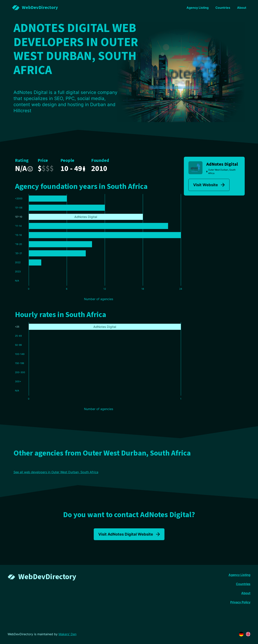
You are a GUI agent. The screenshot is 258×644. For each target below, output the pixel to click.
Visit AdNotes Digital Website (129, 534)
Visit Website (209, 185)
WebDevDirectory (47, 577)
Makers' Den (67, 634)
